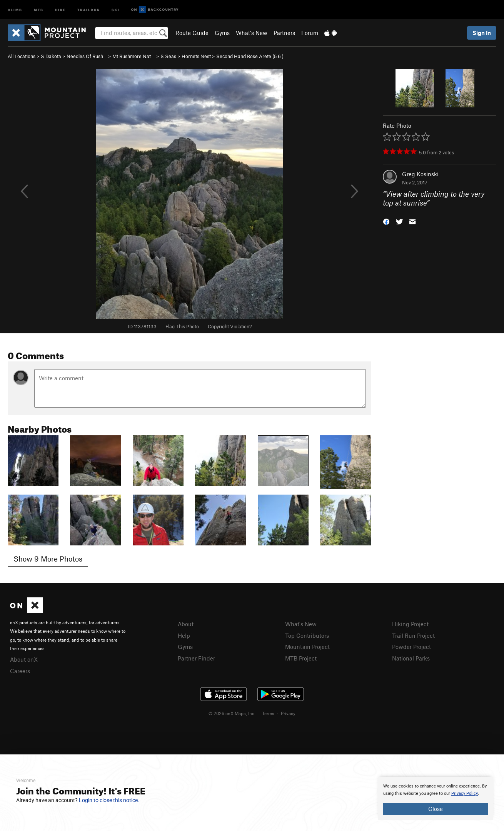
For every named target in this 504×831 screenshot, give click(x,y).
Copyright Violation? (230, 326)
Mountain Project (307, 647)
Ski (116, 9)
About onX (24, 659)
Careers (20, 671)
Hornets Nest (196, 56)
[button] (386, 221)
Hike (60, 9)
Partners (284, 33)
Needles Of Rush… (87, 56)
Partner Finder (196, 658)
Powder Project (411, 647)
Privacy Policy (465, 793)
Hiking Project (410, 624)
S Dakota (51, 56)
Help (184, 635)
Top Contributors (307, 635)
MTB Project (301, 658)
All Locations (22, 56)
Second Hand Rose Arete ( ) (250, 56)
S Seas (168, 56)
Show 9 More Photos (48, 559)
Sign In (482, 33)
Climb (15, 9)
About (186, 624)
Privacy (288, 713)
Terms (268, 713)
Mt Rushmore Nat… (134, 56)
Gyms (222, 33)
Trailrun (89, 9)
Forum (310, 33)
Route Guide (192, 33)
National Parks (411, 658)
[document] (436, 799)
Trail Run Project (413, 635)
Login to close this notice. (109, 800)
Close (436, 809)
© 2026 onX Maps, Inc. (232, 713)
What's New (252, 33)
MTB (39, 9)
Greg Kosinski (420, 174)
